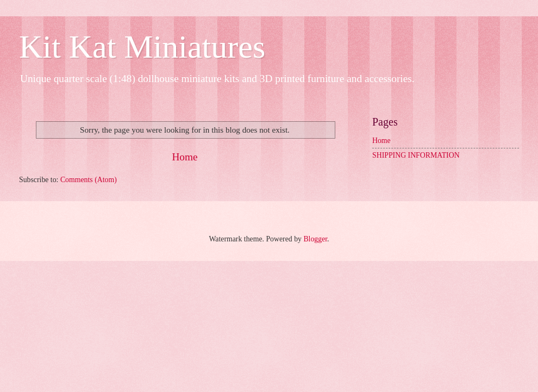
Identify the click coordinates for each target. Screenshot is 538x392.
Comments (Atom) (89, 180)
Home (184, 157)
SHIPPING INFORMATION (416, 155)
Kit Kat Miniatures (142, 47)
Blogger (315, 239)
